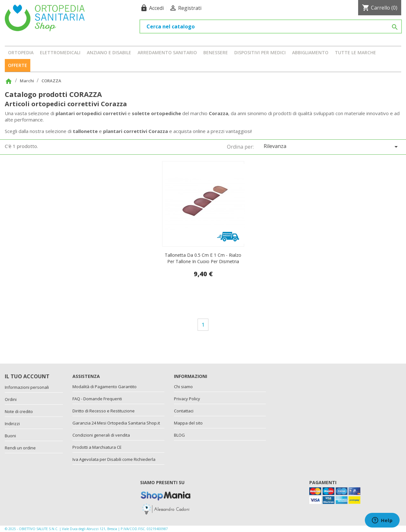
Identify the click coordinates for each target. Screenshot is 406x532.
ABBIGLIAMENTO (310, 52)
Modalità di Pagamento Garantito (105, 387)
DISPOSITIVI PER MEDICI (260, 52)
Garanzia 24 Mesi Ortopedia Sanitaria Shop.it (116, 423)
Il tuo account (27, 376)
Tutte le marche (355, 52)
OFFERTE (18, 65)
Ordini (11, 399)
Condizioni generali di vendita (101, 435)
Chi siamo (183, 387)
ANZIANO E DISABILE (109, 52)
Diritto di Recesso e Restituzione (104, 411)
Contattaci (184, 411)
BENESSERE (216, 52)
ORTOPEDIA (21, 52)
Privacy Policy (187, 399)
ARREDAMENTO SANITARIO (167, 52)
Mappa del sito (188, 423)
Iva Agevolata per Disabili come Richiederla (114, 459)
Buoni (10, 436)
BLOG (179, 435)
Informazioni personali (27, 387)
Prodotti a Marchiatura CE (97, 447)
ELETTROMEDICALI (60, 52)
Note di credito (19, 411)
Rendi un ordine (20, 448)
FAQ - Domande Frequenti (97, 399)
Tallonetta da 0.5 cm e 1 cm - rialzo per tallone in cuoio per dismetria (203, 258)
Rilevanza (332, 147)
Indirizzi (12, 424)
